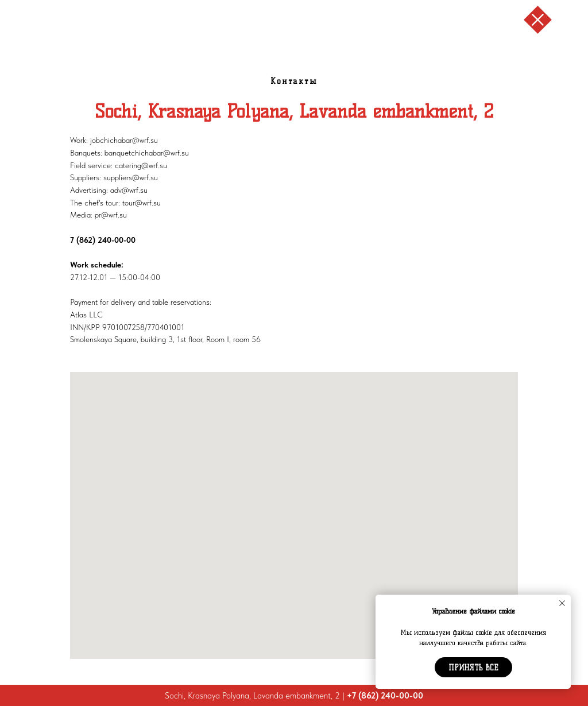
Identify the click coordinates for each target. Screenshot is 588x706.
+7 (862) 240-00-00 (385, 696)
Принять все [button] (473, 668)
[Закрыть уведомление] (562, 603)
